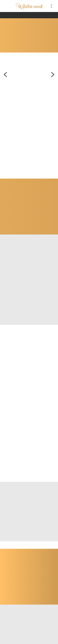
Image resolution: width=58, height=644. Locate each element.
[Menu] (51, 6)
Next (53, 75)
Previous (5, 75)
